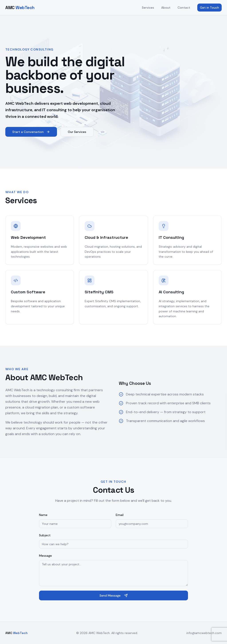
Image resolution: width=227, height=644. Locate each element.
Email (120, 515)
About (166, 8)
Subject (45, 535)
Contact (184, 8)
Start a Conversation (31, 132)
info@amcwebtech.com (204, 633)
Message (45, 556)
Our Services (77, 132)
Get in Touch (209, 8)
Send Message (114, 595)
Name (43, 515)
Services (148, 8)
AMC (20, 8)
